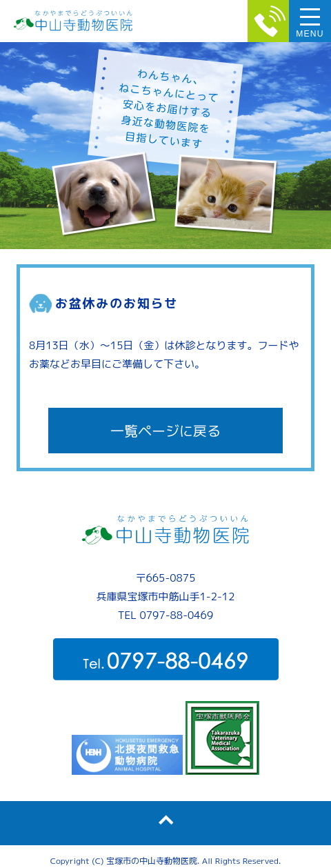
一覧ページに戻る (165, 431)
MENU (310, 34)
